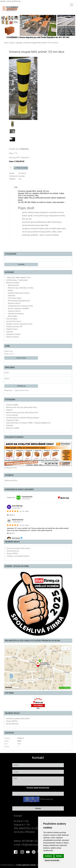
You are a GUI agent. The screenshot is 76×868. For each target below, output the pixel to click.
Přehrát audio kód (46, 799)
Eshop (12, 43)
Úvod (6, 43)
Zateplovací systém (13, 334)
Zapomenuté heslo (21, 390)
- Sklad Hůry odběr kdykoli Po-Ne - (19, 278)
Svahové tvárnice (14, 311)
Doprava (9, 410)
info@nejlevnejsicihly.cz (33, 845)
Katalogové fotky (12, 420)
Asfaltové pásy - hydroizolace (17, 280)
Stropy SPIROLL (13, 554)
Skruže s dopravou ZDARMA (18, 308)
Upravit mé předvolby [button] (52, 860)
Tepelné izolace (12, 329)
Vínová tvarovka (12, 415)
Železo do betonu (13, 337)
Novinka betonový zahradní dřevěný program (23, 418)
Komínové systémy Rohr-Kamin (18, 548)
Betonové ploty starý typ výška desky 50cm (22, 413)
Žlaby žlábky (12, 316)
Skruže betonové (13, 551)
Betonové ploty (13, 285)
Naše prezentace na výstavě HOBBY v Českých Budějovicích (28, 423)
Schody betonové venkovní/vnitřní (20, 306)
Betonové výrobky (13, 283)
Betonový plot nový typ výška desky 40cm (22, 407)
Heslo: (7, 379)
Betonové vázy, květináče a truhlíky (21, 288)
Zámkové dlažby (12, 405)
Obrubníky (12, 296)
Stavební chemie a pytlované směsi (19, 324)
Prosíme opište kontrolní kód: (38, 788)
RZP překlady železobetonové (19, 301)
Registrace (8, 390)
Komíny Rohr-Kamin (14, 321)
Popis (16, 187)
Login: (7, 373)
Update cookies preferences (10, 1)
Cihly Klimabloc (12, 319)
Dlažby (10, 290)
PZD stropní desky (15, 298)
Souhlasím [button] (49, 856)
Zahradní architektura (16, 314)
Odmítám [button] (59, 856)
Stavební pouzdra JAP (14, 327)
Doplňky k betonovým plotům (19, 293)
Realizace (10, 425)
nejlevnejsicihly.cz (11, 480)
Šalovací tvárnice (14, 303)
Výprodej (19, 43)
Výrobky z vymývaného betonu (18, 556)
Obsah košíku (21, 358)
